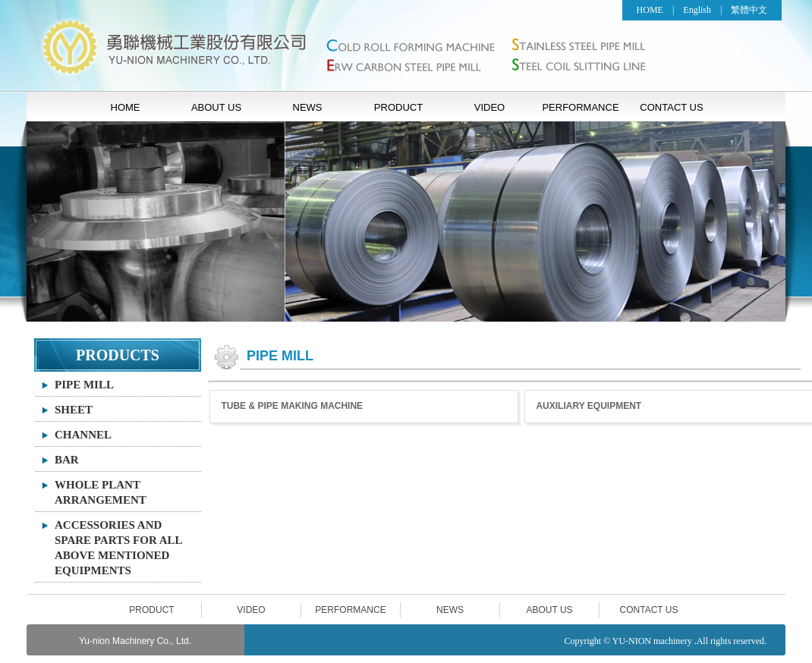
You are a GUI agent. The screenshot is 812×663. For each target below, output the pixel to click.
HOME (650, 10)
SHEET (74, 410)
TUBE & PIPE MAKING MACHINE (292, 406)
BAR (67, 460)
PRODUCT (398, 107)
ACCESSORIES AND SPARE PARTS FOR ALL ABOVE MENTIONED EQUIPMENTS (119, 548)
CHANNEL (83, 435)
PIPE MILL (84, 385)
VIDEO (489, 107)
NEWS (308, 107)
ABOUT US (216, 107)
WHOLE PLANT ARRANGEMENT (101, 492)
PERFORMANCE (580, 107)
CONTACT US (671, 107)
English (697, 10)
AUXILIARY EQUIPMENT (589, 406)
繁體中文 (749, 10)
